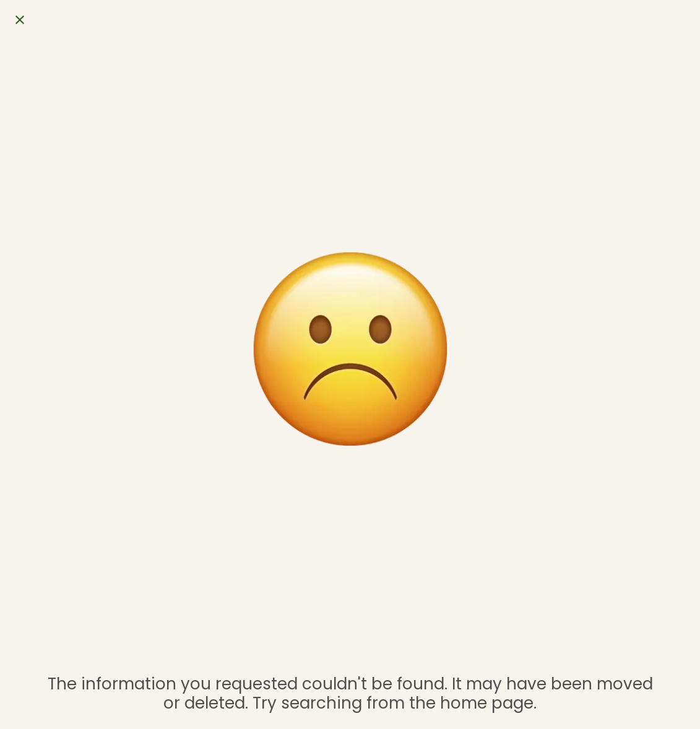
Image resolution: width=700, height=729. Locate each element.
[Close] (20, 20)
